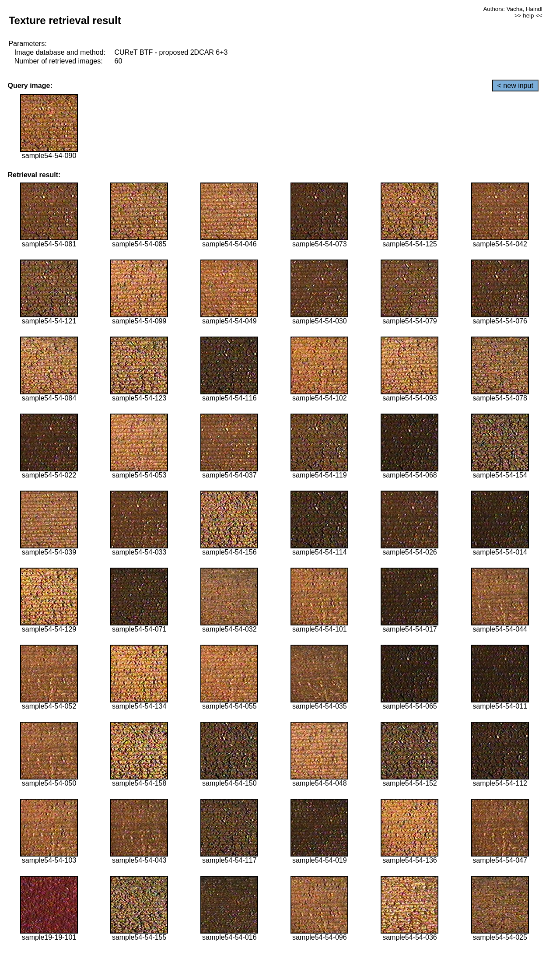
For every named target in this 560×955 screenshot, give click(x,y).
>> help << (528, 16)
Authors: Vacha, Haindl (513, 9)
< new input (515, 86)
